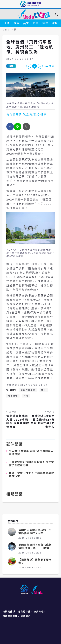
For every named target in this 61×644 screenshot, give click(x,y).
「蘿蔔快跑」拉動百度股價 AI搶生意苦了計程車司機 (31, 463)
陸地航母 (13, 395)
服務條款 (39, 611)
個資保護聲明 (10, 616)
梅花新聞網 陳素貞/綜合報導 (26, 114)
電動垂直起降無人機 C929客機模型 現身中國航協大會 (18, 421)
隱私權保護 (24, 611)
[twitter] (18, 127)
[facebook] (10, 127)
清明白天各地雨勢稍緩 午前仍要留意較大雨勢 (35, 531)
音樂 (36, 23)
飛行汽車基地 (28, 390)
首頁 (5, 29)
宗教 (45, 23)
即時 (7, 23)
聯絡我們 (26, 616)
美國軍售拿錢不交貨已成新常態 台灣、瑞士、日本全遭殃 (35, 548)
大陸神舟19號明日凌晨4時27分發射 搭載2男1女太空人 (43, 421)
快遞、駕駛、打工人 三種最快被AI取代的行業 (31, 475)
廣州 (44, 390)
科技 (11, 66)
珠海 (26, 395)
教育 (16, 23)
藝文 (26, 23)
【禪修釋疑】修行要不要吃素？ (35, 561)
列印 (50, 66)
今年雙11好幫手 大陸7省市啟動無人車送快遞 (31, 452)
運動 (55, 23)
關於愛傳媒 (9, 611)
